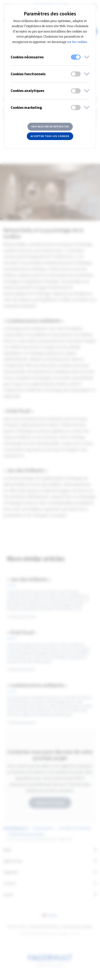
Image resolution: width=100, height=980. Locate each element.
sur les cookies (77, 42)
